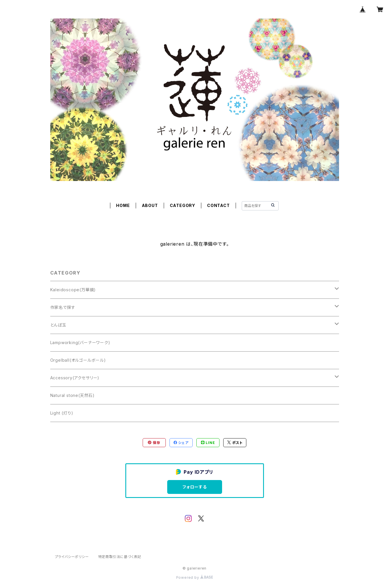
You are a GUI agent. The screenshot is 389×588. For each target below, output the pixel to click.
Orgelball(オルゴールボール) (78, 360)
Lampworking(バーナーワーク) (80, 342)
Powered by (195, 577)
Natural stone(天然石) (72, 395)
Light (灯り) (62, 413)
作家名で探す (63, 307)
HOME (123, 205)
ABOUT (150, 205)
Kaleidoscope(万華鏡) (73, 290)
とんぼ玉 (58, 325)
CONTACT (218, 205)
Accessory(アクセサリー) (75, 378)
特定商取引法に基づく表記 (120, 557)
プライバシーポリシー (72, 557)
